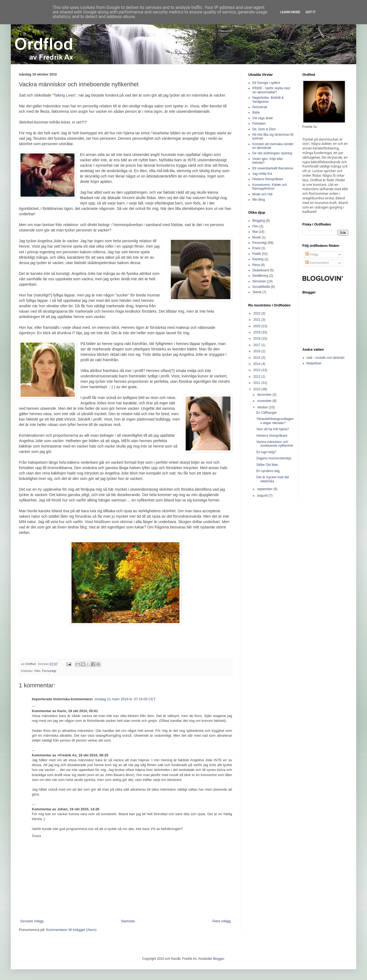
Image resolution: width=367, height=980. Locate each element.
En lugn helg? (266, 452)
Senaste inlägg (32, 921)
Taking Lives (64, 95)
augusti (263, 496)
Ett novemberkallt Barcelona (273, 168)
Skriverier (259, 281)
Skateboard (261, 270)
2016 (257, 351)
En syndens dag (268, 471)
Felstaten (259, 124)
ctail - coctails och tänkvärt (326, 358)
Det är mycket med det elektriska (273, 479)
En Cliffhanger (267, 413)
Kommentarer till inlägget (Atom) (71, 930)
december (265, 395)
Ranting (258, 259)
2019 (257, 332)
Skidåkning (260, 276)
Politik (257, 254)
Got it (310, 12)
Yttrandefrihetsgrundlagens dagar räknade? (275, 421)
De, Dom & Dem (264, 129)
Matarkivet (314, 363)
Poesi (256, 248)
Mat (255, 232)
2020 (257, 326)
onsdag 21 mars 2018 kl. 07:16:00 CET (125, 699)
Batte (256, 112)
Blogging (259, 221)
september (265, 489)
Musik (256, 237)
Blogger (218, 959)
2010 (257, 389)
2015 (257, 358)
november (265, 401)
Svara (36, 836)
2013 (257, 370)
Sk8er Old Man (267, 465)
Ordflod (316, 180)
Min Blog (259, 200)
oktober (263, 407)
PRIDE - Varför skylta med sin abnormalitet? (271, 90)
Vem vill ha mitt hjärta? (273, 429)
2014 (257, 364)
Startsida (128, 921)
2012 (257, 377)
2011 (257, 383)
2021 (257, 320)
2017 (257, 345)
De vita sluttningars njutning (272, 153)
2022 (257, 313)
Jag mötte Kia (262, 174)
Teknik (257, 292)
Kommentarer (317, 263)
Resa (256, 265)
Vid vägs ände (263, 118)
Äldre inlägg (221, 921)
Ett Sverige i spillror (266, 83)
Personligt (49, 671)
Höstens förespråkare (268, 179)
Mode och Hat (262, 194)
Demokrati (260, 107)
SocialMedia (261, 287)
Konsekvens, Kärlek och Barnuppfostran (270, 187)
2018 (257, 339)
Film (37, 671)
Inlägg (312, 254)
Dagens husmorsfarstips (274, 458)
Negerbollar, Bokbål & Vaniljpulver (268, 100)
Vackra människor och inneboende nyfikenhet (275, 444)
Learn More (290, 12)
